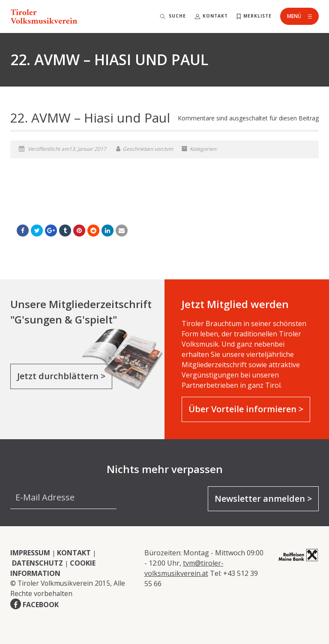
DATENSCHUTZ (37, 563)
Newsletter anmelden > (263, 499)
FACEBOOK (41, 605)
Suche (177, 16)
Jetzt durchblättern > (61, 376)
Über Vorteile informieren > (246, 409)
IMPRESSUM (30, 553)
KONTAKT (74, 553)
